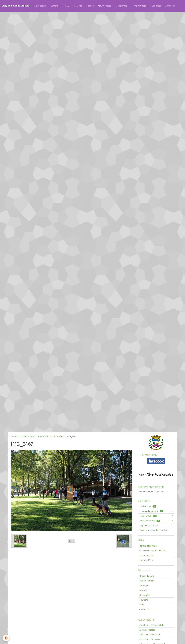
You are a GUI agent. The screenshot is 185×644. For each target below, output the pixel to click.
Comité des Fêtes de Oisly (152, 625)
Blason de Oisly (147, 581)
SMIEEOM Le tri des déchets (153, 551)
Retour (71, 541)
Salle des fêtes (146, 560)
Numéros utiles (146, 555)
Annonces (170, 6)
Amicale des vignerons (150, 635)
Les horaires (148, 506)
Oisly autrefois (141, 6)
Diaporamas (122, 6)
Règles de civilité (150, 521)
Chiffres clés (145, 609)
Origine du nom (147, 576)
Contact (55, 6)
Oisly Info (78, 6)
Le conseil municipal (151, 511)
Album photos (105, 6)
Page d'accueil (40, 6)
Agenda (90, 6)
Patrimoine (144, 585)
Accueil (14, 437)
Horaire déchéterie (148, 546)
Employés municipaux (149, 525)
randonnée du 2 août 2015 (51, 437)
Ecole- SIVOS (148, 516)
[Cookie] (6, 638)
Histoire (143, 590)
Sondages (157, 6)
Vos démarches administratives (154, 530)
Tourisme (144, 600)
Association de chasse (150, 639)
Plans (142, 605)
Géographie (145, 595)
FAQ (67, 6)
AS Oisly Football (147, 630)
